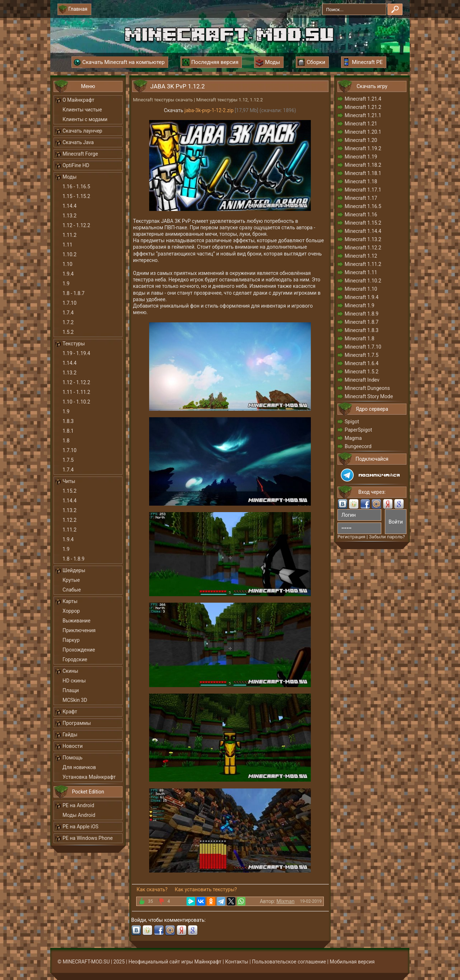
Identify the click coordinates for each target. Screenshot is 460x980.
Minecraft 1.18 (361, 181)
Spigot (352, 422)
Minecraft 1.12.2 (363, 248)
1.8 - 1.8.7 (73, 293)
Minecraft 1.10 (361, 289)
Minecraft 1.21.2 (363, 107)
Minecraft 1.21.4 (363, 99)
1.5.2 (68, 332)
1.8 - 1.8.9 (73, 559)
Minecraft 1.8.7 (362, 322)
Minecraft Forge (80, 154)
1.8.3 (68, 421)
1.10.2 (70, 254)
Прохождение (79, 650)
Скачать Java (78, 142)
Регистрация (351, 537)
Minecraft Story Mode (369, 396)
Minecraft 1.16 (361, 215)
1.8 (66, 441)
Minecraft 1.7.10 (363, 347)
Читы (69, 481)
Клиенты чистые (82, 110)
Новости (73, 746)
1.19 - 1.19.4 (76, 353)
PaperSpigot (358, 430)
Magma (353, 438)
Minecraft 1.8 (360, 339)
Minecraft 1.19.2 (363, 148)
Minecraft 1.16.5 (363, 206)
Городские (75, 659)
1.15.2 (70, 491)
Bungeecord (358, 446)
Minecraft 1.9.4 (362, 297)
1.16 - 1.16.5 (76, 187)
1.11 (67, 245)
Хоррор (71, 611)
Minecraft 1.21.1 (363, 115)
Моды (70, 177)
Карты (70, 601)
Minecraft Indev (362, 380)
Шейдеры (74, 570)
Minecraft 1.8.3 (362, 330)
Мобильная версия (352, 962)
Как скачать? (152, 889)
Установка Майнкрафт (89, 777)
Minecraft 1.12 (361, 256)
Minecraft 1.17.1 (363, 190)
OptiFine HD (76, 165)
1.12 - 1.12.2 (76, 225)
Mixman (285, 901)
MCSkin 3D (75, 700)
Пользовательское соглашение (289, 962)
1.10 (67, 264)
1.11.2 (70, 235)
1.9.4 (68, 274)
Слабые (72, 590)
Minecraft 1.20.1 (363, 132)
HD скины (74, 681)
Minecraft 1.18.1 (363, 173)
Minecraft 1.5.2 (362, 372)
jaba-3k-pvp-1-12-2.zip (209, 110)
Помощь (73, 758)
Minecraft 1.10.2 (363, 281)
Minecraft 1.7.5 (362, 355)
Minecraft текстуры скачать (163, 100)
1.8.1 (68, 431)
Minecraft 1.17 (361, 198)
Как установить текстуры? (206, 889)
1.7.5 (68, 460)
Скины (70, 671)
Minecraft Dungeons (367, 388)
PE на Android (78, 805)
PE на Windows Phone (88, 838)
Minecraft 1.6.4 (362, 363)
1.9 (66, 284)
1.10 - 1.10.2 (76, 402)
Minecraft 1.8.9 (362, 314)
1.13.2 (70, 216)
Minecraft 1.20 (361, 140)
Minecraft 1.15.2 (363, 223)
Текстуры (74, 344)
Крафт (70, 712)
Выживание (77, 621)
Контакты (236, 962)
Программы (77, 723)
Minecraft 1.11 (361, 272)
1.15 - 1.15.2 (76, 196)
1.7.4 (68, 313)
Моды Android (79, 815)
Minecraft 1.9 (360, 305)
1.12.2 (70, 520)
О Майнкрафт (78, 100)
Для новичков (79, 767)
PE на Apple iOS (80, 827)
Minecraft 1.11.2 (363, 264)
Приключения (79, 630)
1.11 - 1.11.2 (76, 392)
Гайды (70, 735)
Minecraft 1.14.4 (363, 231)
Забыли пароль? (387, 537)
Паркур (71, 640)
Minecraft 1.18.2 (363, 165)
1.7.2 (68, 322)
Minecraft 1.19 (361, 157)
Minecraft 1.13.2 (363, 239)
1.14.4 (70, 206)
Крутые (71, 580)
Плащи (71, 690)
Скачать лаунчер (82, 131)
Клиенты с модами (85, 119)
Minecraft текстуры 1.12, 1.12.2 (229, 100)
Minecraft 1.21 (361, 124)
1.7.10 (70, 303)
